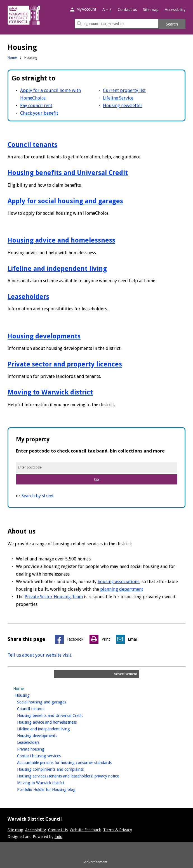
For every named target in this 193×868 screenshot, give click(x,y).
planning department (122, 589)
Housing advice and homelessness (61, 240)
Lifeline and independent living (57, 269)
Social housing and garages (51, 701)
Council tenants (32, 145)
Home (12, 58)
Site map (151, 10)
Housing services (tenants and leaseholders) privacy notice (77, 775)
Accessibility (175, 10)
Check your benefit (39, 113)
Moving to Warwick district (50, 392)
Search (172, 24)
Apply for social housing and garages (65, 201)
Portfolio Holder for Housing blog (56, 789)
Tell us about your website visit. (40, 655)
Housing (32, 695)
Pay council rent (36, 106)
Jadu (58, 837)
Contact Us (58, 830)
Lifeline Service (118, 98)
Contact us (127, 10)
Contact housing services (48, 755)
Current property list (124, 90)
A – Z (107, 10)
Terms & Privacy (118, 830)
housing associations (118, 582)
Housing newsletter (123, 106)
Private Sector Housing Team (54, 597)
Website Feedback (85, 830)
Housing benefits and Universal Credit (68, 173)
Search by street (38, 496)
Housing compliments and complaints (60, 769)
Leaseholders (28, 297)
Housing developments (44, 336)
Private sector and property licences (65, 364)
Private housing (40, 749)
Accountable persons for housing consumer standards (74, 762)
